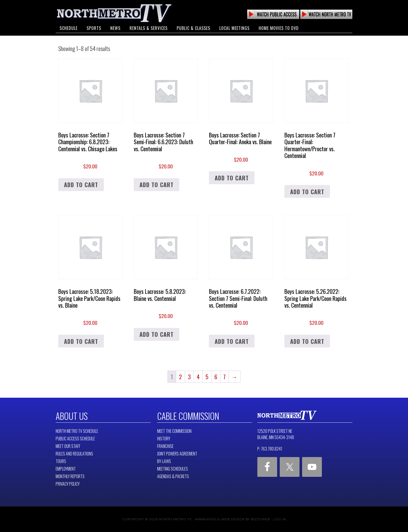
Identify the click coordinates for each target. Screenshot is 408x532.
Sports (94, 28)
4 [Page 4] (198, 377)
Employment (66, 469)
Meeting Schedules (173, 469)
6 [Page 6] (216, 377)
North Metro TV (114, 13)
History (164, 439)
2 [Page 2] (180, 377)
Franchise (165, 446)
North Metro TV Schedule (77, 431)
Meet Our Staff (68, 446)
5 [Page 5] (207, 377)
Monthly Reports (70, 476)
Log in (280, 519)
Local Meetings (234, 28)
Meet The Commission (174, 431)
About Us (72, 416)
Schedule (69, 28)
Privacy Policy (68, 484)
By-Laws (164, 461)
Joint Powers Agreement (177, 454)
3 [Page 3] (189, 377)
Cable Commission (188, 416)
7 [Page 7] (224, 377)
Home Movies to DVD (279, 28)
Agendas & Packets (173, 476)
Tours (61, 461)
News (115, 28)
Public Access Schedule (75, 439)
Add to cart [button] (81, 185)
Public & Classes (193, 28)
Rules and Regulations (74, 454)
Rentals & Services (149, 28)
